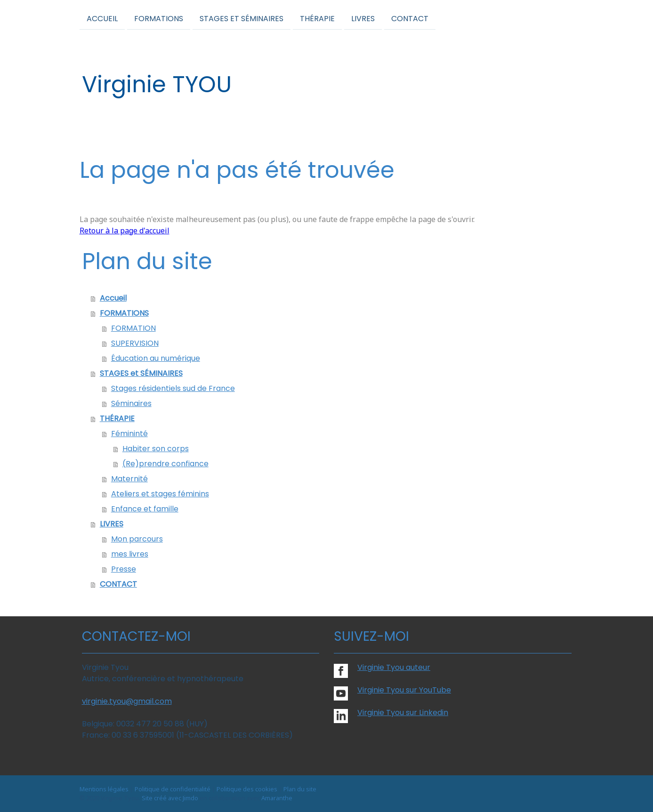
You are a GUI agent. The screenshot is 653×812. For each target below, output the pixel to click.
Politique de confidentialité (173, 789)
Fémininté (129, 434)
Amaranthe (277, 798)
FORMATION (133, 328)
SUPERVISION (135, 343)
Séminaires (131, 403)
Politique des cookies (247, 789)
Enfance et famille (145, 509)
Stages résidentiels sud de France (173, 388)
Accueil (102, 18)
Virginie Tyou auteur (394, 667)
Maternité (129, 479)
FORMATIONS (159, 18)
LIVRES (363, 18)
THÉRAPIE (317, 18)
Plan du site (300, 789)
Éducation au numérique (156, 358)
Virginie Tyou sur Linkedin (403, 712)
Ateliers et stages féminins (160, 494)
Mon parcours (137, 539)
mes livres (130, 554)
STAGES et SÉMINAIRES (242, 18)
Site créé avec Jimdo (170, 798)
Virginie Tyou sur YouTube (404, 690)
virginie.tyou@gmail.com (127, 701)
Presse (124, 569)
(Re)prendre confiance (165, 464)
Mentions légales (104, 789)
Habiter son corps (156, 449)
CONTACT (410, 18)
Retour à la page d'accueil (125, 231)
